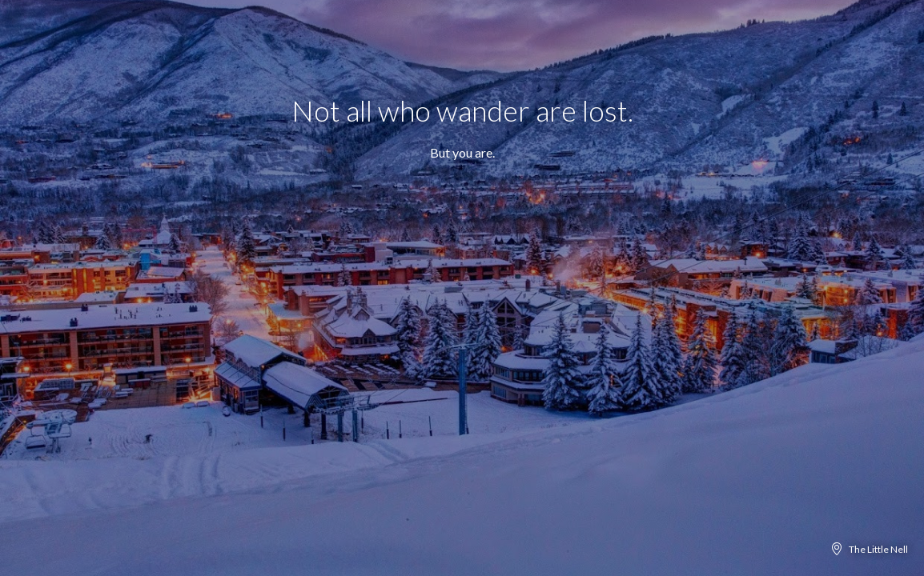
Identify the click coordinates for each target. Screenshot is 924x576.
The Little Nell (878, 549)
